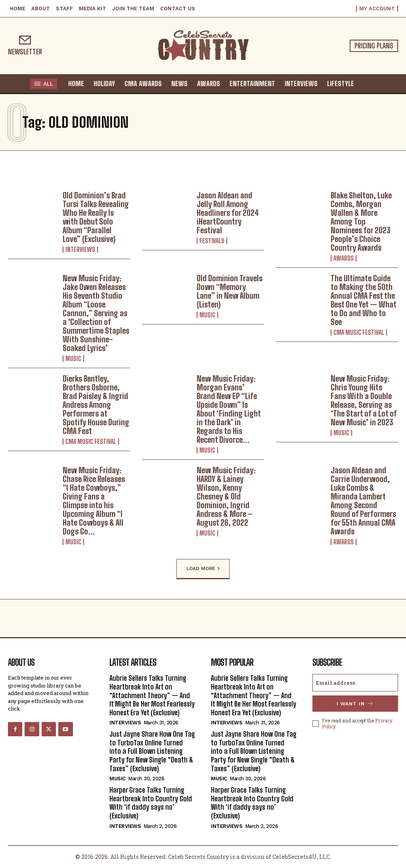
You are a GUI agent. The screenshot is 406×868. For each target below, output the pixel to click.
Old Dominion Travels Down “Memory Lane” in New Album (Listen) (230, 291)
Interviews (80, 250)
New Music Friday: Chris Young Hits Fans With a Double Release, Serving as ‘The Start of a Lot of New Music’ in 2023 (364, 400)
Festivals (212, 241)
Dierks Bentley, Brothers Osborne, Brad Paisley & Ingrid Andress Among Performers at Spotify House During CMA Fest (96, 405)
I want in (355, 704)
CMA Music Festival (359, 332)
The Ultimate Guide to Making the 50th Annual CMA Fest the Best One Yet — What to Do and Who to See (364, 300)
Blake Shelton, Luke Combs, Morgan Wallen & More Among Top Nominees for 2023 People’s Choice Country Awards (361, 221)
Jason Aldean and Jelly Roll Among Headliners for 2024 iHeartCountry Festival (228, 213)
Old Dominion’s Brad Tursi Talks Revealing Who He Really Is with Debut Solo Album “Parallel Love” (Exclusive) (96, 217)
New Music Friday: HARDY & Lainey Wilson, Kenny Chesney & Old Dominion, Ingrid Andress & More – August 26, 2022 (226, 496)
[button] (367, 83)
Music (73, 359)
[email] (355, 683)
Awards (344, 258)
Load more (203, 569)
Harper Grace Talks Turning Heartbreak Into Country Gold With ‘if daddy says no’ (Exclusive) (151, 803)
